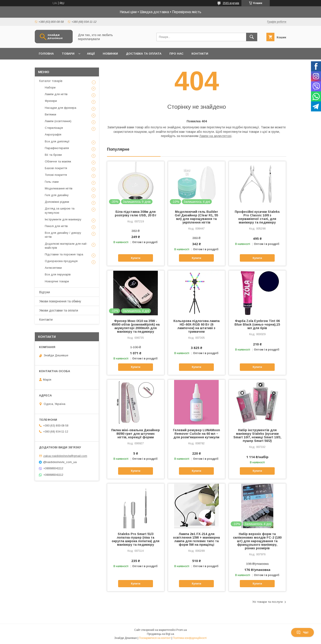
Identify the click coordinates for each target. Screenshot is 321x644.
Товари (68, 54)
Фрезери (51, 101)
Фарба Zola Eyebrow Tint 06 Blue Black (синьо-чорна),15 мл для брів (257, 324)
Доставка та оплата (144, 54)
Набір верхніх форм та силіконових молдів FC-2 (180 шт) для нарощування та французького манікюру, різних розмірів (257, 541)
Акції (91, 54)
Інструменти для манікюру (63, 219)
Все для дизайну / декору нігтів (63, 235)
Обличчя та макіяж (58, 161)
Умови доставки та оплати (59, 310)
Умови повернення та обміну (60, 301)
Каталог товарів (51, 81)
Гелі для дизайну (57, 195)
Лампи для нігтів (56, 94)
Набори (50, 87)
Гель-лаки (52, 182)
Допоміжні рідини (57, 202)
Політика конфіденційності (190, 638)
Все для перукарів (58, 274)
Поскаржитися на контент (155, 638)
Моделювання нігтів (59, 188)
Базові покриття (56, 168)
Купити (136, 258)
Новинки (110, 54)
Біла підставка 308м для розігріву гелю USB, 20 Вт (136, 213)
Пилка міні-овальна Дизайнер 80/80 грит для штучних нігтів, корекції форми (136, 434)
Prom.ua (182, 630)
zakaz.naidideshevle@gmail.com (65, 456)
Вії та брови (53, 155)
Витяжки (50, 114)
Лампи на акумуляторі (215, 136)
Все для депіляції (57, 141)
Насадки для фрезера (61, 108)
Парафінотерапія (57, 148)
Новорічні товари (57, 281)
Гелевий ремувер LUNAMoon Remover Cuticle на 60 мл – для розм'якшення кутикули (197, 434)
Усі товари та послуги (267, 602)
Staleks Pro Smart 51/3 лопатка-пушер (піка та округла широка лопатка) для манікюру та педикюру (136, 539)
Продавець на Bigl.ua (160, 634)
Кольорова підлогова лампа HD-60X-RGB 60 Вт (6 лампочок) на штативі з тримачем (197, 326)
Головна (46, 54)
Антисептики (53, 268)
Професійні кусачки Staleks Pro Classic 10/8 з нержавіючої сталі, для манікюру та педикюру (257, 217)
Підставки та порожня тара (64, 254)
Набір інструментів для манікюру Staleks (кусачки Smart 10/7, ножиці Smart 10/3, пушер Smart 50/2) (257, 435)
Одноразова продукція (61, 261)
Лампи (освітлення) (58, 121)
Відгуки (45, 292)
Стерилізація (54, 128)
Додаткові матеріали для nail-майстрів (66, 246)
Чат (302, 632)
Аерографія (53, 134)
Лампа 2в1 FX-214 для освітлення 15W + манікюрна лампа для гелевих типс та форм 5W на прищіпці (196, 539)
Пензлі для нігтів (56, 226)
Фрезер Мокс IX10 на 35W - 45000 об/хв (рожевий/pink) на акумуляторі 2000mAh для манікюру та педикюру (136, 326)
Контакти (200, 54)
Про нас (176, 54)
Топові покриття (56, 175)
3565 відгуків (231, 3)
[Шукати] (252, 37)
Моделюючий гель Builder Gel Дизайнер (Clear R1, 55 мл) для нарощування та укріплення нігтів (196, 217)
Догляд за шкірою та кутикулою (60, 210)
